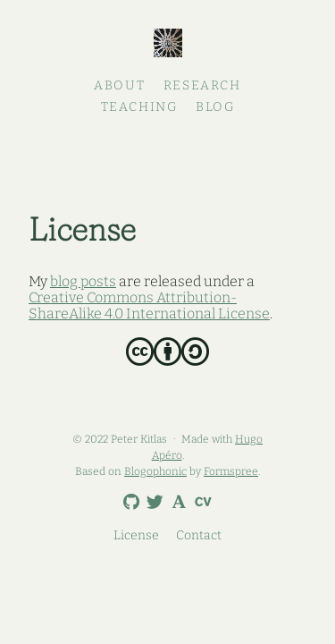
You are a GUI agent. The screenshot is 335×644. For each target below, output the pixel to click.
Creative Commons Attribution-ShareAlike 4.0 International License (149, 305)
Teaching (139, 107)
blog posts (83, 281)
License (136, 535)
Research (202, 85)
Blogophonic (155, 471)
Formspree (231, 471)
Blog (215, 107)
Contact (199, 535)
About (119, 85)
